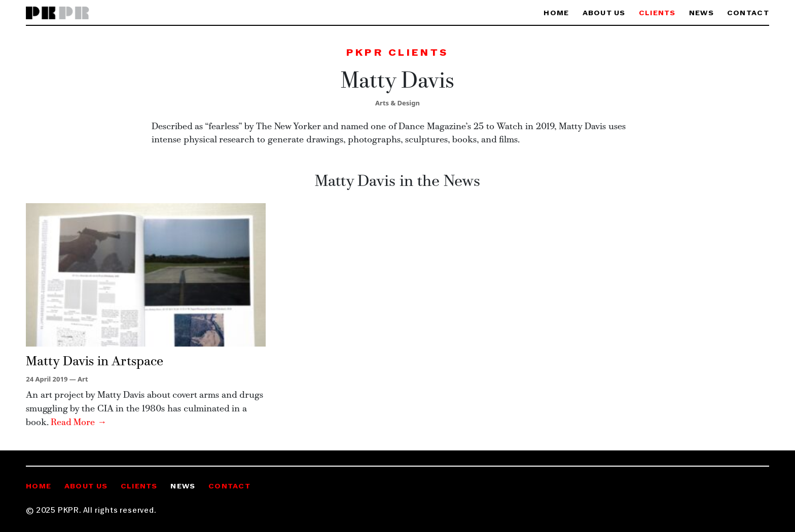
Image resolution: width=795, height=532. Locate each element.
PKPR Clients (397, 53)
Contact (748, 13)
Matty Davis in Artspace (95, 362)
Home (556, 13)
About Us (604, 13)
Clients (657, 13)
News (701, 13)
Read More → (79, 423)
